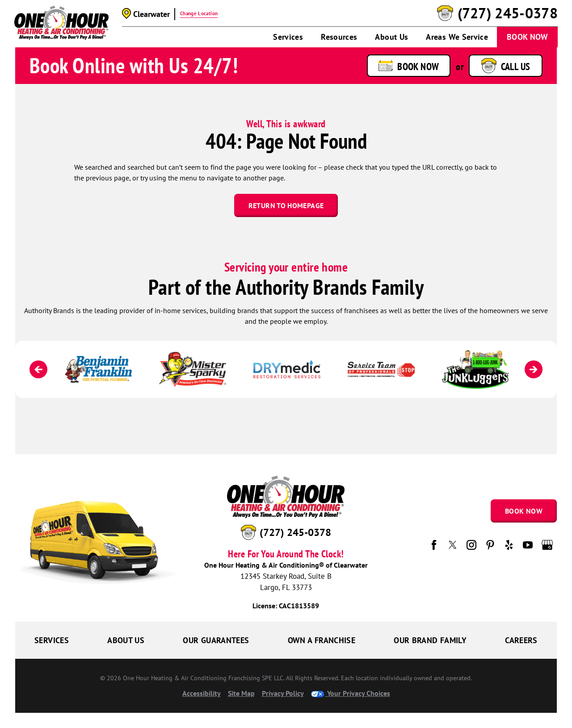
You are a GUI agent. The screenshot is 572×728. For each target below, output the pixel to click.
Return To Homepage (286, 205)
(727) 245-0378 (508, 13)
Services (288, 37)
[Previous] (38, 369)
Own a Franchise (322, 640)
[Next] (534, 369)
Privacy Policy (283, 693)
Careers (521, 640)
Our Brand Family (430, 640)
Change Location (199, 13)
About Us (391, 37)
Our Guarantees (216, 640)
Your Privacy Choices (351, 693)
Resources (339, 37)
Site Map (241, 693)
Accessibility (202, 693)
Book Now (527, 37)
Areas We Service (457, 37)
